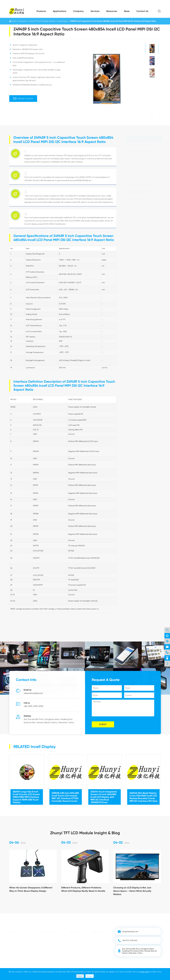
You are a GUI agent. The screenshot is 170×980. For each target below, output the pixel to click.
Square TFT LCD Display (140, 160)
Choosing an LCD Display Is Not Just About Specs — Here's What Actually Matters (132, 893)
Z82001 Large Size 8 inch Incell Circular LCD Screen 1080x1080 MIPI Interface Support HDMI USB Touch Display (26, 795)
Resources (112, 11)
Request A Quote (23, 99)
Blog (94, 949)
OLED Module (134, 199)
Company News (98, 946)
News (127, 11)
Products (41, 11)
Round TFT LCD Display (139, 164)
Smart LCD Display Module (140, 192)
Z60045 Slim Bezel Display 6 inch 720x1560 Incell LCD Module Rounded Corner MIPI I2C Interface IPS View (143, 795)
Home (14, 21)
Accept (90, 976)
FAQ (72, 946)
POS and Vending (46, 942)
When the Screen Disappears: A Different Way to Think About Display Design (31, 891)
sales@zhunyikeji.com (40, 2)
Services (95, 11)
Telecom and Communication (50, 946)
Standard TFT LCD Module (140, 145)
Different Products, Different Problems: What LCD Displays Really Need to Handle (83, 891)
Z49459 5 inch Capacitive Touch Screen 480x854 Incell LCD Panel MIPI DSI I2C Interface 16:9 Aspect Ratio (113, 21)
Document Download (78, 942)
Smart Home (44, 949)
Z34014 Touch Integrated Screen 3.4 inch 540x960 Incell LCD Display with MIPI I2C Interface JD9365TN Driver (104, 795)
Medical (42, 956)
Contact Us (142, 11)
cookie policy (144, 972)
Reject (80, 976)
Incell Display (62, 21)
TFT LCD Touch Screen (138, 185)
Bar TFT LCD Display (138, 169)
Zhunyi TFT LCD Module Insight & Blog (85, 831)
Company (78, 11)
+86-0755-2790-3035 (19, 2)
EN (157, 2)
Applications (60, 11)
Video (72, 949)
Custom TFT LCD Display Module (42, 21)
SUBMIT (105, 724)
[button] (152, 42)
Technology (74, 939)
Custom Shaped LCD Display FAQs (144, 177)
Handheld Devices (46, 939)
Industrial (43, 952)
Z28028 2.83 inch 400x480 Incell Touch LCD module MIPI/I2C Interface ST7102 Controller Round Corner (65, 795)
